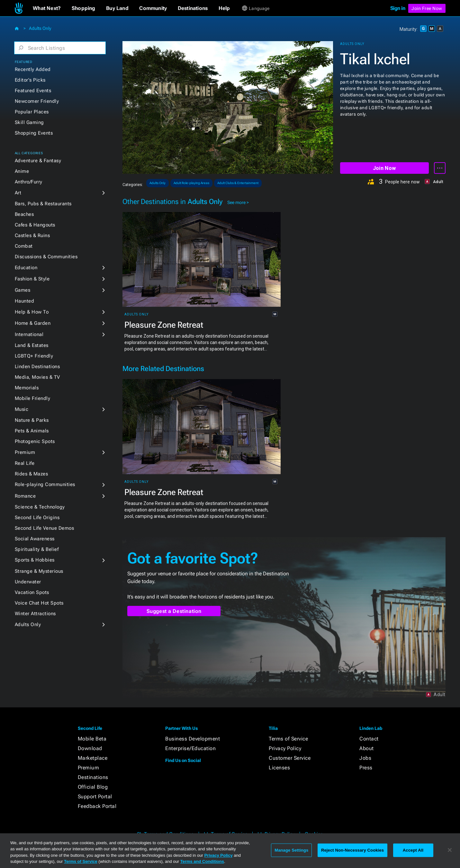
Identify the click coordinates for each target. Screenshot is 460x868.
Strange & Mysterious (39, 571)
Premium (25, 452)
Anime (22, 171)
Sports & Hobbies (35, 560)
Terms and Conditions (202, 861)
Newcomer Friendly (37, 101)
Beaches (24, 214)
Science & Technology (40, 507)
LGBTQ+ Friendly (34, 356)
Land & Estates (32, 345)
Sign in (398, 8)
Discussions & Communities (46, 257)
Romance (25, 496)
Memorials (27, 388)
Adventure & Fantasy (38, 161)
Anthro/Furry (29, 182)
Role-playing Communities (45, 484)
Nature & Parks (32, 420)
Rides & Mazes (32, 474)
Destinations (93, 777)
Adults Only (40, 28)
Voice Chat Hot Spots (39, 603)
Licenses (279, 768)
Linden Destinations (37, 367)
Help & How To (32, 312)
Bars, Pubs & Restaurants (43, 204)
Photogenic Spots (35, 441)
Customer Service (290, 758)
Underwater (28, 582)
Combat (24, 246)
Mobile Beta (92, 739)
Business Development (193, 739)
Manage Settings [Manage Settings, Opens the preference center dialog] (291, 850)
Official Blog (93, 787)
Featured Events (33, 91)
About (367, 748)
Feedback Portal (97, 806)
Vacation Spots (32, 592)
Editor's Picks (30, 80)
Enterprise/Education (190, 748)
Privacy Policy (285, 748)
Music (22, 409)
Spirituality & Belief (37, 549)
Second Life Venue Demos (45, 528)
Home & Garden (33, 323)
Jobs (365, 758)
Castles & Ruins (32, 235)
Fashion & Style (32, 279)
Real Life (25, 463)
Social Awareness (35, 539)
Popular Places (32, 112)
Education (26, 268)
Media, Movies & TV (37, 377)
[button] (47, 8)
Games (23, 290)
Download (90, 748)
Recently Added (33, 69)
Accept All (413, 850)
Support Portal (95, 797)
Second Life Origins (37, 518)
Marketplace (93, 758)
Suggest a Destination (174, 611)
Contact (369, 739)
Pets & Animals (32, 431)
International (29, 334)
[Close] (450, 850)
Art (18, 193)
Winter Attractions (35, 614)
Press (366, 768)
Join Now (384, 168)
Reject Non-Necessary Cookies (352, 850)
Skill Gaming (29, 122)
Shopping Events (34, 133)
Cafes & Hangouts (35, 225)
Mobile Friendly (33, 398)
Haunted (25, 301)
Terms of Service (288, 739)
